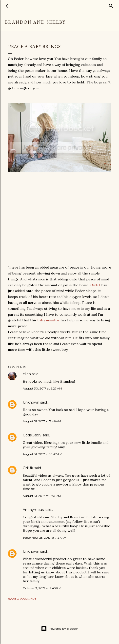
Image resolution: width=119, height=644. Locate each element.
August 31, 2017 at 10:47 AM (42, 454)
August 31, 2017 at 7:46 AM (42, 421)
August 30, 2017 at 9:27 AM (42, 388)
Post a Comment (22, 599)
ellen (27, 374)
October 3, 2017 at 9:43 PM (42, 588)
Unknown (31, 402)
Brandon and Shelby (35, 22)
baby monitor (49, 320)
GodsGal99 (32, 435)
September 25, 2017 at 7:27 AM (45, 537)
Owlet (95, 285)
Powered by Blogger (59, 629)
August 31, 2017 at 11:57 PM (42, 496)
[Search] (111, 5)
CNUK (28, 468)
